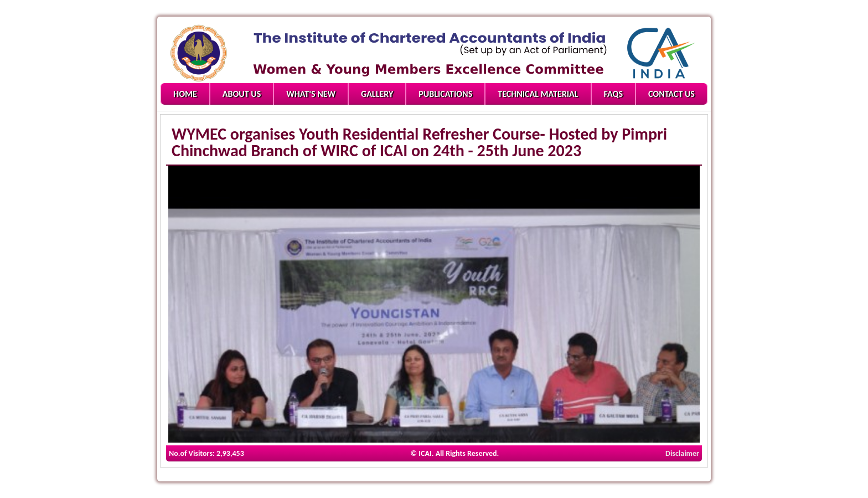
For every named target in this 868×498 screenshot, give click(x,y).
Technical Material (538, 94)
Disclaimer (682, 453)
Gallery (377, 94)
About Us (242, 94)
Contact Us (671, 94)
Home (185, 94)
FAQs (613, 94)
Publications (445, 94)
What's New (311, 94)
